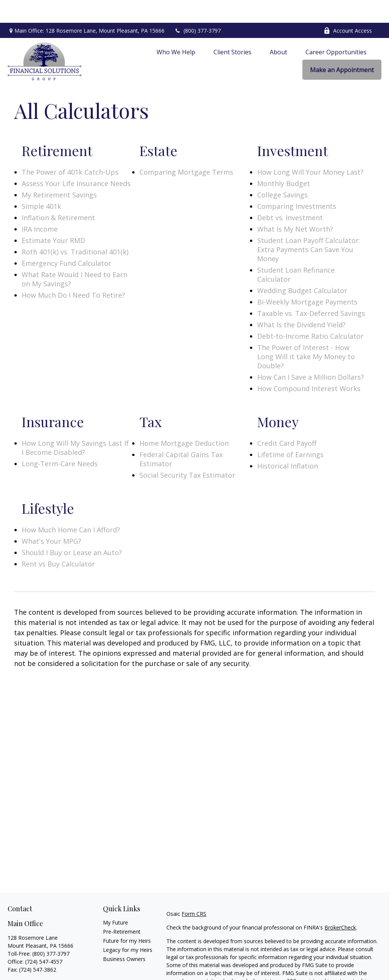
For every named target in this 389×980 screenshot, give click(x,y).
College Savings (282, 172)
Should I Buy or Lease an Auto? (72, 530)
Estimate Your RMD (53, 218)
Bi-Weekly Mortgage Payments (307, 279)
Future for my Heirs (127, 918)
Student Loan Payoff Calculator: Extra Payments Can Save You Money (309, 227)
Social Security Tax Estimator (187, 452)
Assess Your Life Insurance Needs (76, 161)
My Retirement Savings (59, 172)
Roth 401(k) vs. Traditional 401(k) (75, 229)
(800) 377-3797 (197, 8)
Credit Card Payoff (287, 420)
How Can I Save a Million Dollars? (311, 354)
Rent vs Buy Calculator (58, 541)
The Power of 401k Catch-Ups (70, 149)
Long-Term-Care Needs (60, 441)
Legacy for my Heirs (128, 927)
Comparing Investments (297, 183)
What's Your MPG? (51, 518)
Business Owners (124, 936)
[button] (176, 29)
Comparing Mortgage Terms (186, 149)
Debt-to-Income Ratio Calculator (310, 313)
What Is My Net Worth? (295, 206)
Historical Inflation (288, 443)
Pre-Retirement (122, 909)
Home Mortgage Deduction (184, 420)
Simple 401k (41, 183)
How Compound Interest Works (309, 366)
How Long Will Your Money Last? (310, 149)
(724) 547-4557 (44, 939)
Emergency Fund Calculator (66, 240)
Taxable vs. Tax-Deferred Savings (311, 290)
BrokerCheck (340, 905)
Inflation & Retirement (58, 195)
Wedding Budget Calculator (302, 268)
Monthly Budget (284, 161)
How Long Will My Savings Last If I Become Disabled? (75, 425)
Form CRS (194, 891)
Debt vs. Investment (290, 195)
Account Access (348, 8)
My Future (115, 900)
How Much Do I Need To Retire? (73, 272)
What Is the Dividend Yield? (301, 302)
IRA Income (40, 206)
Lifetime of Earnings (290, 432)
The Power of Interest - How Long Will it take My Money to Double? (306, 334)
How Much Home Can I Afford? (71, 507)
